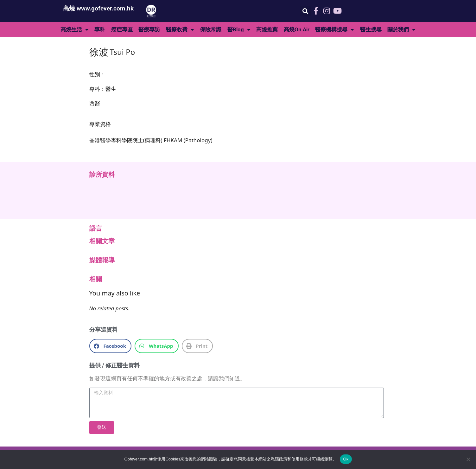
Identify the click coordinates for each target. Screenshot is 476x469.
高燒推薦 (267, 29)
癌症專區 (122, 29)
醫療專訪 (149, 29)
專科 (100, 29)
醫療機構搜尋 (335, 30)
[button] (305, 11)
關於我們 (401, 30)
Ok (346, 459)
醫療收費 (180, 30)
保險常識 (211, 29)
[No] (468, 459)
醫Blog (239, 30)
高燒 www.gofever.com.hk (98, 8)
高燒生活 (75, 30)
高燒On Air (297, 29)
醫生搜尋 (371, 29)
